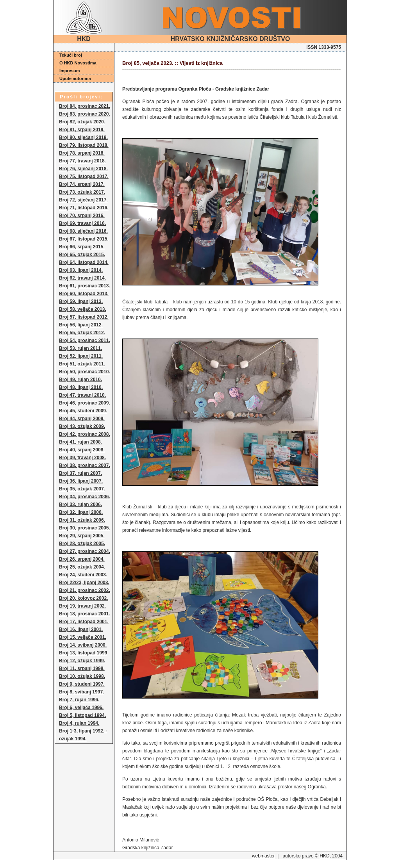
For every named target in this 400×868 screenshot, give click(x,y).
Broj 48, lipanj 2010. (81, 387)
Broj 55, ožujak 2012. (82, 333)
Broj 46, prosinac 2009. (85, 403)
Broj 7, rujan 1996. (79, 700)
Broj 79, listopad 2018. (84, 145)
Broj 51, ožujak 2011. (82, 364)
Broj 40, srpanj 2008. (82, 450)
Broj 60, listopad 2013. (84, 294)
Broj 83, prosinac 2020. (85, 114)
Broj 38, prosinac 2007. (85, 465)
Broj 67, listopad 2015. (84, 239)
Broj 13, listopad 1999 (83, 653)
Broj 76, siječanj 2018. (83, 169)
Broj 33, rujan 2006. (80, 504)
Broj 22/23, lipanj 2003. (84, 583)
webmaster (263, 856)
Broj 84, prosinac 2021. (85, 106)
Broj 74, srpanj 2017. (82, 184)
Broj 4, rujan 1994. (79, 723)
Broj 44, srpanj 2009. (82, 419)
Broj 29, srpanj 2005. (82, 536)
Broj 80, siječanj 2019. (83, 137)
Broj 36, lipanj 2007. (81, 481)
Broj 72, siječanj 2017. (83, 200)
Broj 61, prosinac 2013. (85, 286)
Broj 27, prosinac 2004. (85, 551)
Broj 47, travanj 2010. (82, 395)
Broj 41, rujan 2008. (80, 442)
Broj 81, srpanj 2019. (82, 130)
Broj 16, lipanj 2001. (81, 629)
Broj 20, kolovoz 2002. (83, 598)
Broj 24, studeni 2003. (83, 575)
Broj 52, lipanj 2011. (81, 356)
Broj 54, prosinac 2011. (85, 340)
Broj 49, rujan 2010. (80, 380)
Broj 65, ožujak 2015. (82, 255)
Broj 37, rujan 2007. (80, 473)
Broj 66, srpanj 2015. (82, 247)
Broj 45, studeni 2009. (83, 411)
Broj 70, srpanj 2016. (82, 216)
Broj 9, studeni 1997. (82, 684)
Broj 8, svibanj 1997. (81, 692)
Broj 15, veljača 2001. (83, 637)
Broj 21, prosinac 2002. (85, 590)
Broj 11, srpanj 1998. (82, 668)
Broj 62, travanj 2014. (82, 278)
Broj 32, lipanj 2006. (81, 512)
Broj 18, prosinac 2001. (85, 614)
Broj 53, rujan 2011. (80, 348)
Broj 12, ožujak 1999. (82, 661)
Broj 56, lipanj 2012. (81, 325)
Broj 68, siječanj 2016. (83, 231)
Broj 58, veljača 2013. (83, 309)
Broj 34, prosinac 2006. (85, 497)
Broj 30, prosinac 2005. (85, 528)
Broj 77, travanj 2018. (82, 161)
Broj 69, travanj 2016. (82, 223)
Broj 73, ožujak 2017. (82, 192)
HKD (324, 856)
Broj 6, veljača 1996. (81, 708)
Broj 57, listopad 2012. (84, 317)
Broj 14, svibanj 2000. (83, 645)
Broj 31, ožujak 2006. (82, 520)
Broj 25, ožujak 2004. (82, 567)
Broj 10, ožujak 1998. (82, 676)
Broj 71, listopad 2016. (84, 208)
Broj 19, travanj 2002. (82, 606)
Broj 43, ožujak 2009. (82, 426)
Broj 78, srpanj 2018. (82, 153)
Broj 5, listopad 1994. (82, 715)
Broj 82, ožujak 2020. (82, 122)
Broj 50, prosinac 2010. (85, 372)
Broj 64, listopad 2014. (84, 262)
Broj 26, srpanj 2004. (82, 559)
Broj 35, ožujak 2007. (82, 489)
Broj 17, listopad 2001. (84, 622)
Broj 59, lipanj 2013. (81, 301)
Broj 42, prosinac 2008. (85, 434)
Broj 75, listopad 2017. (84, 176)
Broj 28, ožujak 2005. (82, 544)
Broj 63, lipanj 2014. (81, 270)
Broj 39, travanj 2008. (82, 458)
